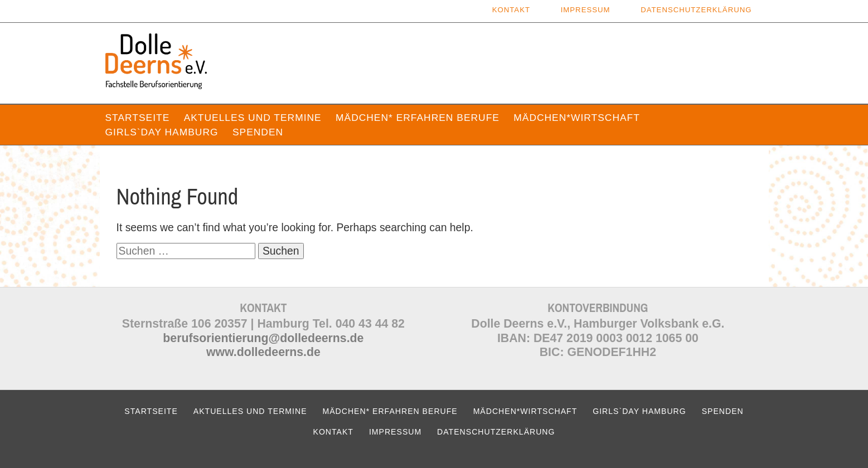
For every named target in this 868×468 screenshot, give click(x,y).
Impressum (586, 10)
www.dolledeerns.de (263, 352)
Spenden (258, 132)
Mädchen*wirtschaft (577, 118)
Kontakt (511, 10)
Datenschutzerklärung (696, 10)
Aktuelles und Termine (253, 118)
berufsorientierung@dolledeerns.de (263, 338)
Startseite (138, 118)
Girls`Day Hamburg (162, 132)
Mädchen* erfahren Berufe (418, 118)
